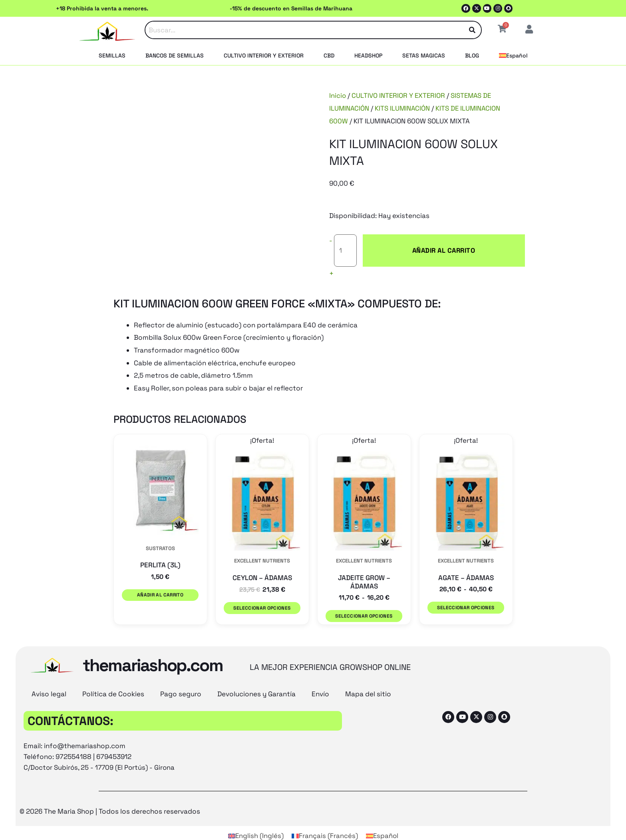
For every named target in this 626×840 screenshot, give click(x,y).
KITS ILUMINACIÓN (403, 108)
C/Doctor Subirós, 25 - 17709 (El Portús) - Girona (101, 751)
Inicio (338, 95)
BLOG (472, 55)
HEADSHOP (368, 55)
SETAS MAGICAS (424, 55)
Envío (320, 677)
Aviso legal (49, 677)
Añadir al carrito (416, 244)
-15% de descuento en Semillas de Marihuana (291, 8)
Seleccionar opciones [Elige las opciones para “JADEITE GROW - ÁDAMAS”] (364, 603)
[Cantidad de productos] (346, 244)
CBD (329, 55)
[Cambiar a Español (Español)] (382, 819)
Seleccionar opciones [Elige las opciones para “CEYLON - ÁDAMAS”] (262, 594)
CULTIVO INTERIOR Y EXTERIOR (264, 55)
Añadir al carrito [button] (160, 581)
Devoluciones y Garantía (256, 677)
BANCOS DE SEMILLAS (175, 55)
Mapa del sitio (368, 677)
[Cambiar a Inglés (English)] (255, 819)
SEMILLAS (112, 55)
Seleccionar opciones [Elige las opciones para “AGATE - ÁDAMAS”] (466, 594)
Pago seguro (181, 677)
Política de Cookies (113, 677)
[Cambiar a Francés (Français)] (324, 819)
